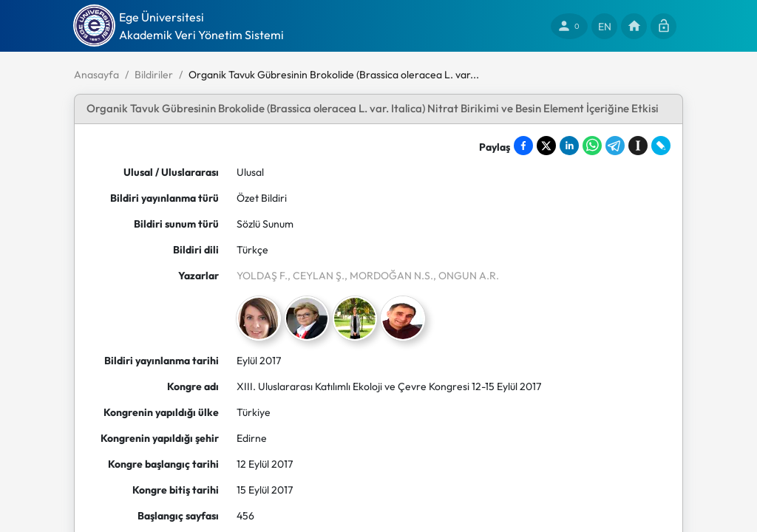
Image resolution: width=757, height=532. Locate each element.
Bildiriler (154, 75)
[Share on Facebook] (523, 146)
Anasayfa (96, 75)
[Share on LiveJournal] (661, 146)
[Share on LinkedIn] (569, 146)
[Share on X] (546, 146)
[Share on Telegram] (615, 146)
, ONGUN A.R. (466, 276)
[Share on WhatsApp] (592, 146)
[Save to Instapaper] (638, 146)
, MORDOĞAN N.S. (389, 276)
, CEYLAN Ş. (316, 276)
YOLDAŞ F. (262, 276)
